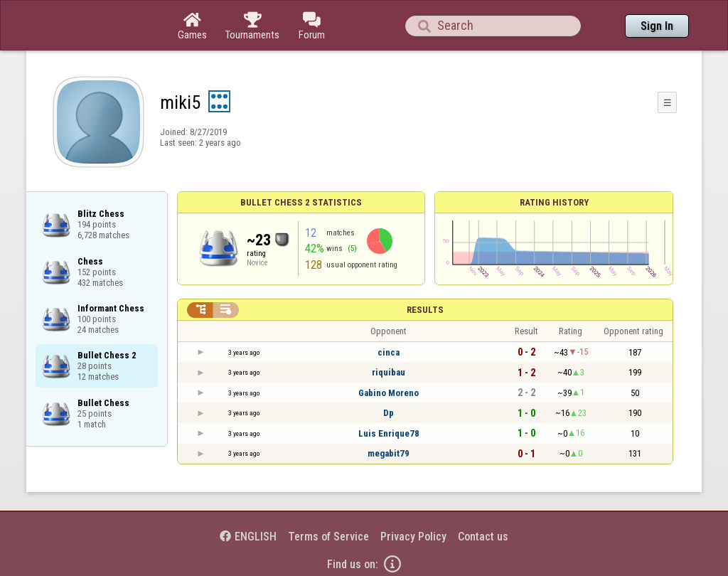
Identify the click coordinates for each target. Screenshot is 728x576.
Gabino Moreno (389, 393)
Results (425, 310)
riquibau (389, 372)
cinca (389, 352)
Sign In (657, 26)
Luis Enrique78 (389, 433)
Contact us (483, 537)
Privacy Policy (413, 537)
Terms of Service (328, 537)
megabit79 (389, 453)
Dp (389, 413)
